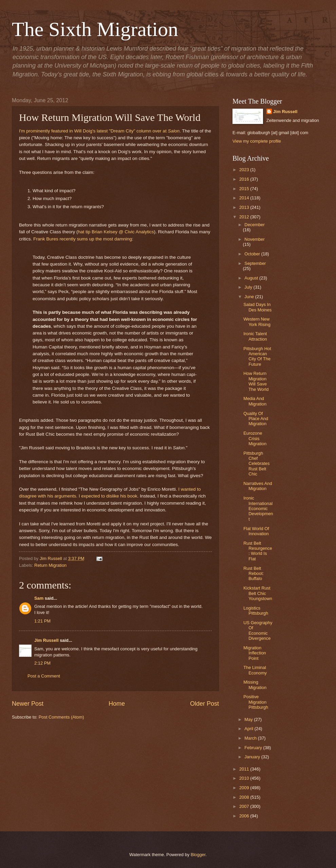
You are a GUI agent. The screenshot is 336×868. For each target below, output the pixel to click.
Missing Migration (255, 685)
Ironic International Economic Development (258, 509)
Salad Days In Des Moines (257, 307)
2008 (245, 797)
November (254, 239)
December (254, 225)
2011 (245, 769)
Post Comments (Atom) (61, 717)
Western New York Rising (257, 322)
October (253, 254)
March (251, 738)
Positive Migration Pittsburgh (256, 702)
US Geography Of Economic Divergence (258, 630)
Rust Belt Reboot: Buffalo (254, 574)
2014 (245, 198)
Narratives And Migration (258, 486)
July (249, 287)
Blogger (198, 855)
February (254, 748)
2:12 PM (42, 663)
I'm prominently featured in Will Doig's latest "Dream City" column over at (99, 131)
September (255, 263)
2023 (245, 170)
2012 (245, 217)
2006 (245, 816)
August (252, 278)
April (249, 729)
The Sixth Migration (95, 29)
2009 (245, 788)
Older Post (204, 704)
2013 (245, 207)
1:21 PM (42, 621)
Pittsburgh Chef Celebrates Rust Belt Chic (256, 464)
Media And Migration (255, 401)
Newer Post (28, 704)
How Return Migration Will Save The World (256, 381)
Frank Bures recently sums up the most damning (83, 239)
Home (117, 704)
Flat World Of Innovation (256, 531)
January (253, 757)
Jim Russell (46, 640)
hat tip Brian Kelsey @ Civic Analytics (116, 232)
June (250, 297)
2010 (245, 778)
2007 (245, 806)
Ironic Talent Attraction (255, 336)
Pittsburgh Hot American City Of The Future (257, 356)
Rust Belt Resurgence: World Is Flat (258, 551)
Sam (39, 598)
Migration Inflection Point (255, 653)
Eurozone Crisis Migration (255, 438)
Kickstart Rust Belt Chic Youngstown (258, 593)
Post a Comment (44, 676)
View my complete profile (257, 141)
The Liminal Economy (255, 670)
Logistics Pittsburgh (256, 611)
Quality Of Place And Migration (256, 419)
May (249, 719)
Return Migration (50, 565)
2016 (245, 179)
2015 (245, 189)
